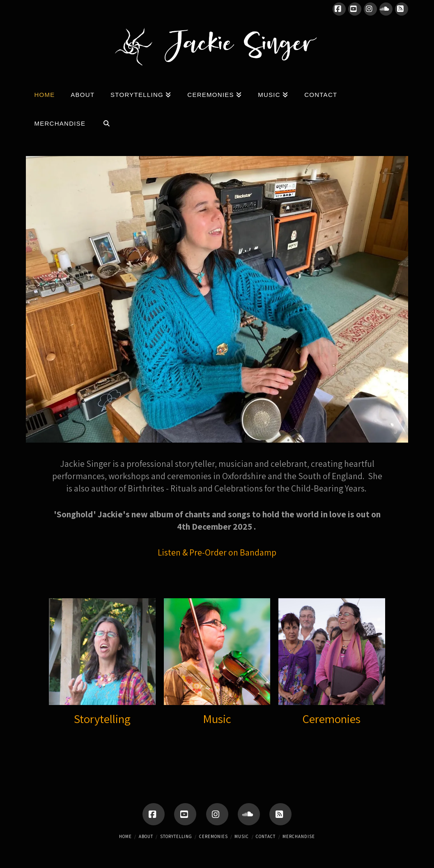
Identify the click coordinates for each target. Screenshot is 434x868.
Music (217, 719)
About (146, 836)
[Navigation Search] (107, 122)
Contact (266, 836)
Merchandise (299, 836)
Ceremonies (332, 719)
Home (125, 836)
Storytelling (102, 719)
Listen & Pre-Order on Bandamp (217, 552)
